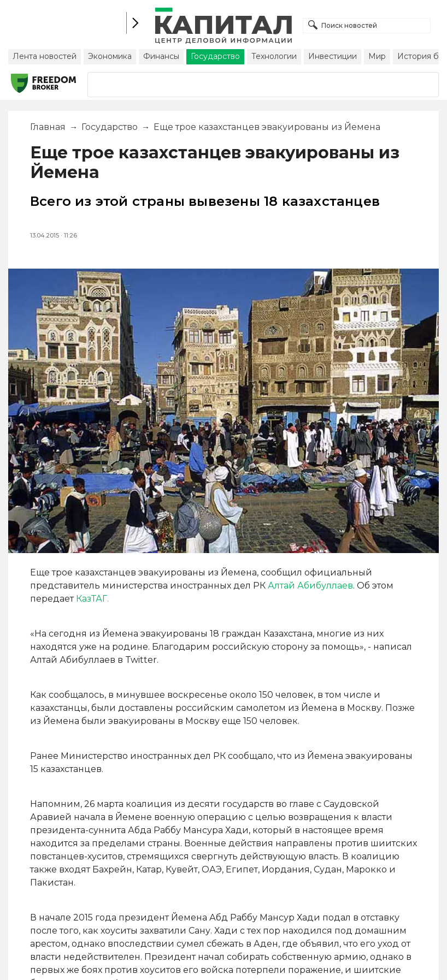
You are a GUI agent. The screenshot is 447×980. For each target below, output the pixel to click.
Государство (215, 56)
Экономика (110, 56)
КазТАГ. (92, 599)
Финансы (161, 56)
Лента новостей (45, 56)
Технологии (274, 56)
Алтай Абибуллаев (310, 586)
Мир (377, 56)
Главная (48, 127)
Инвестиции (333, 56)
